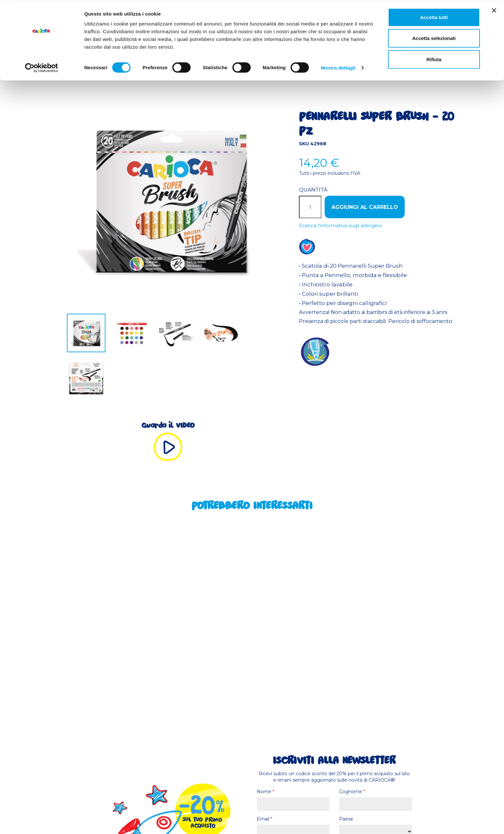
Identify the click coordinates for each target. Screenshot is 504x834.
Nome (265, 792)
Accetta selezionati (434, 38)
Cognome (352, 792)
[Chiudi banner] (494, 10)
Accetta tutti (434, 17)
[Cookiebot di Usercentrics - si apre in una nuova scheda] (42, 67)
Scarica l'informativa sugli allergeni (340, 225)
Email (265, 819)
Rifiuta (434, 59)
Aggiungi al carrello (365, 207)
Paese (346, 819)
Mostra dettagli (338, 67)
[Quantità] (310, 207)
